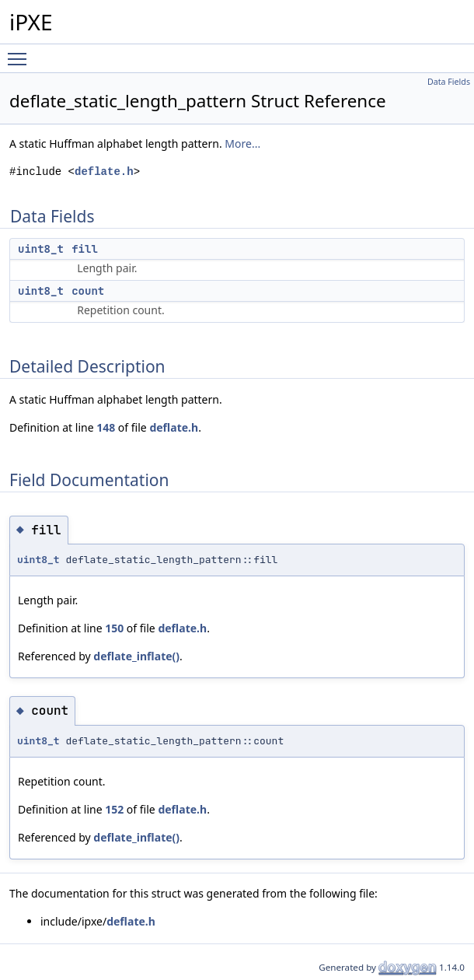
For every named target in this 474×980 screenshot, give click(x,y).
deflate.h (104, 171)
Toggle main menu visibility (21, 52)
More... (242, 143)
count (88, 291)
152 (114, 809)
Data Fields (449, 82)
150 (114, 628)
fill (85, 249)
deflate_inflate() (136, 656)
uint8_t (41, 249)
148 (106, 427)
